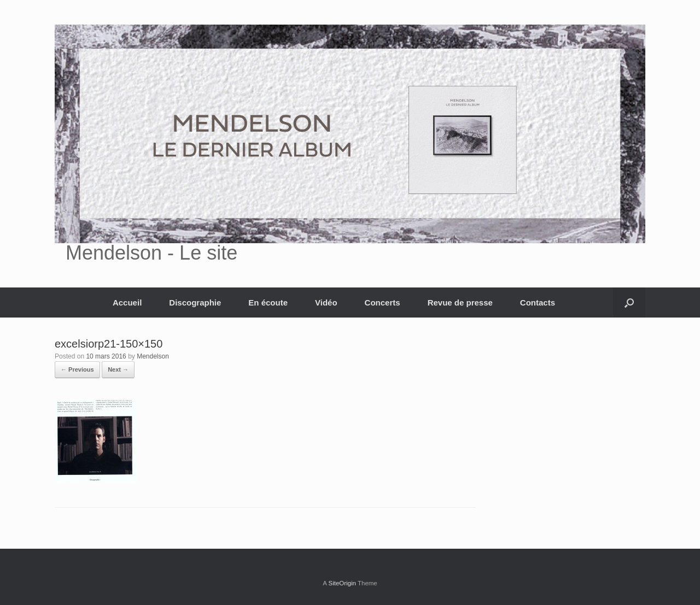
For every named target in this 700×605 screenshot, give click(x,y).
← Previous (77, 369)
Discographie (195, 302)
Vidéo (326, 302)
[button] (629, 302)
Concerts (383, 302)
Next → (118, 369)
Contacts (538, 302)
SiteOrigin (342, 583)
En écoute (268, 302)
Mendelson (153, 356)
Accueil (127, 302)
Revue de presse (460, 302)
